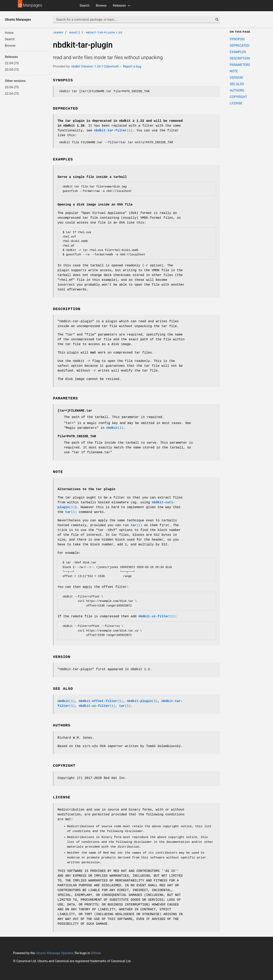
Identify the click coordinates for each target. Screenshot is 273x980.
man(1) (75, 32)
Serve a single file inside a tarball (92, 177)
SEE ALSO (237, 84)
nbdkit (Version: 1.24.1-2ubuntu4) (95, 66)
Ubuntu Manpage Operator (54, 953)
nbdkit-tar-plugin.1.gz (104, 32)
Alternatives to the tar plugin (86, 489)
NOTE (234, 71)
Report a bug (132, 66)
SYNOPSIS (237, 39)
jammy (58, 32)
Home (9, 33)
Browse (101, 6)
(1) (113, 131)
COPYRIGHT (238, 97)
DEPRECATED (240, 46)
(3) (142, 701)
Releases (119, 6)
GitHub (96, 953)
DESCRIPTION (240, 58)
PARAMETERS (240, 65)
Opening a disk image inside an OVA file (95, 205)
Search (84, 6)
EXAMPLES (238, 52)
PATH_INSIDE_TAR (77, 436)
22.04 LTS (12, 63)
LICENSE (236, 103)
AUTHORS (237, 90)
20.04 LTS (12, 70)
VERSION (236, 78)
